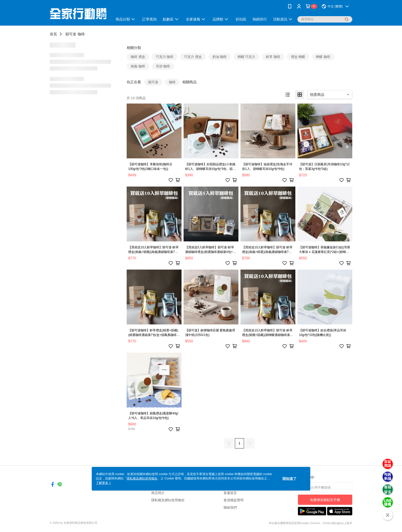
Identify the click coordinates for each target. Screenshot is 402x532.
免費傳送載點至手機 (325, 500)
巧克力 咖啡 (165, 57)
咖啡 (81, 34)
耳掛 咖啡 (163, 66)
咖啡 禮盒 (138, 57)
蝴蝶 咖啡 (323, 57)
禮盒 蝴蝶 (298, 57)
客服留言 (230, 493)
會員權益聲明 (234, 500)
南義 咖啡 (138, 66)
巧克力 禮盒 (193, 57)
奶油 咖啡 (220, 57)
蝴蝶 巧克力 (247, 57)
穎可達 (71, 34)
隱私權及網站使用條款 (168, 500)
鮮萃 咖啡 (273, 57)
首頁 (53, 34)
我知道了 (289, 479)
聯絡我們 (230, 508)
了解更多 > (103, 483)
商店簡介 (158, 493)
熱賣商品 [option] (317, 95)
